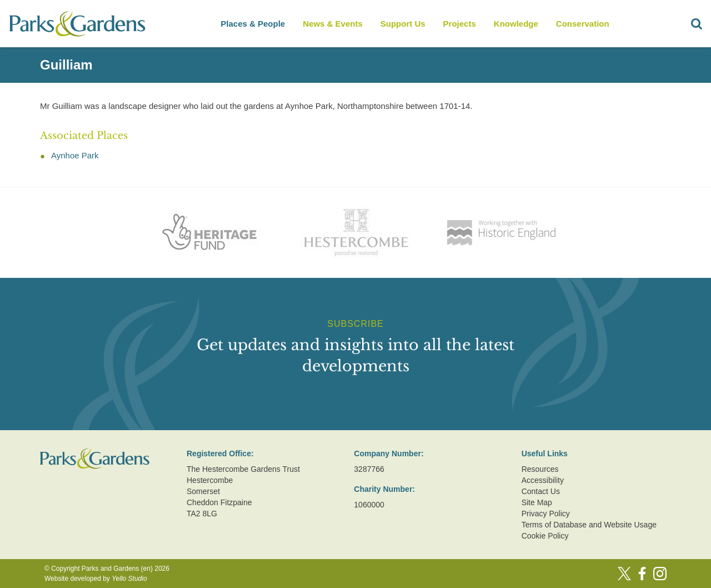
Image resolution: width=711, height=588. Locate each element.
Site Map (537, 502)
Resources (540, 469)
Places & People (253, 24)
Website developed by (96, 579)
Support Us (403, 24)
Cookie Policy (545, 536)
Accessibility (543, 480)
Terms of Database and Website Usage (589, 525)
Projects (460, 24)
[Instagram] (660, 574)
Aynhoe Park (75, 155)
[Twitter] (624, 574)
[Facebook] (642, 574)
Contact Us (541, 491)
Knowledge (516, 24)
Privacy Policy (546, 514)
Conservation (583, 24)
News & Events (333, 24)
